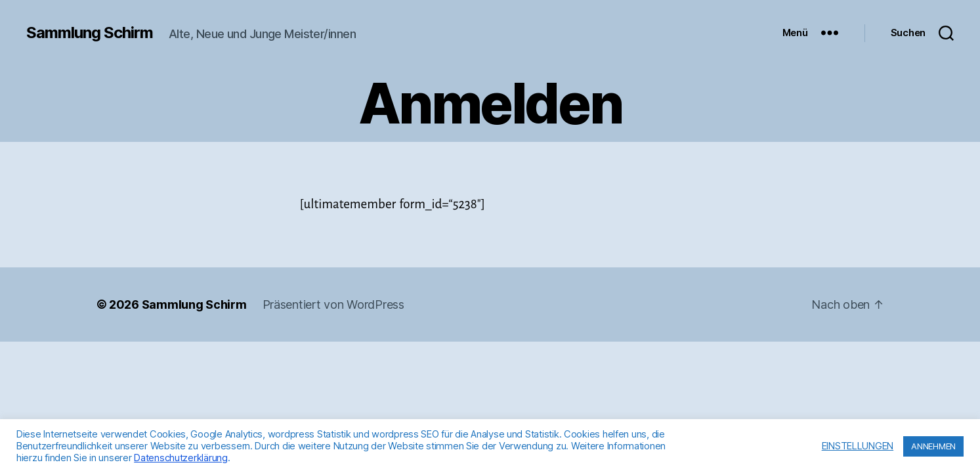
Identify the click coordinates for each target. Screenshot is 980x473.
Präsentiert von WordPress (333, 304)
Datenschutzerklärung (181, 458)
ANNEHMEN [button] (933, 446)
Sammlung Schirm (90, 33)
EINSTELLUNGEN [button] (858, 446)
